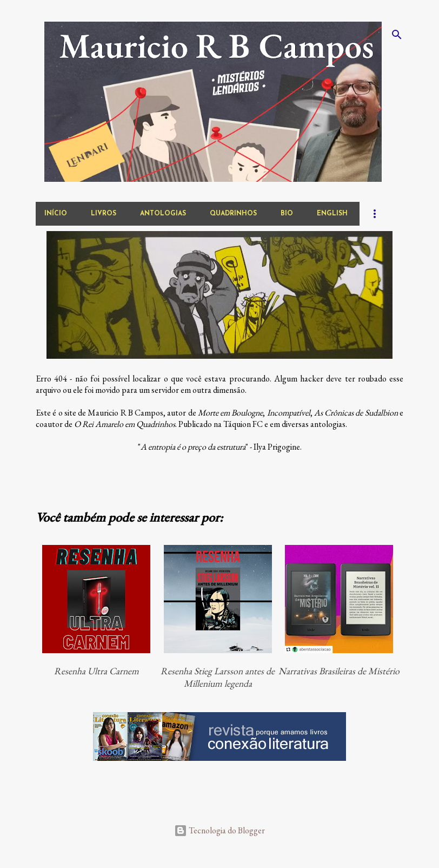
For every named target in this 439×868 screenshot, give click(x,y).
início (56, 214)
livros (104, 214)
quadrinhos (233, 214)
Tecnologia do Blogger (219, 830)
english (332, 214)
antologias (163, 214)
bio (287, 214)
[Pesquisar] (397, 35)
